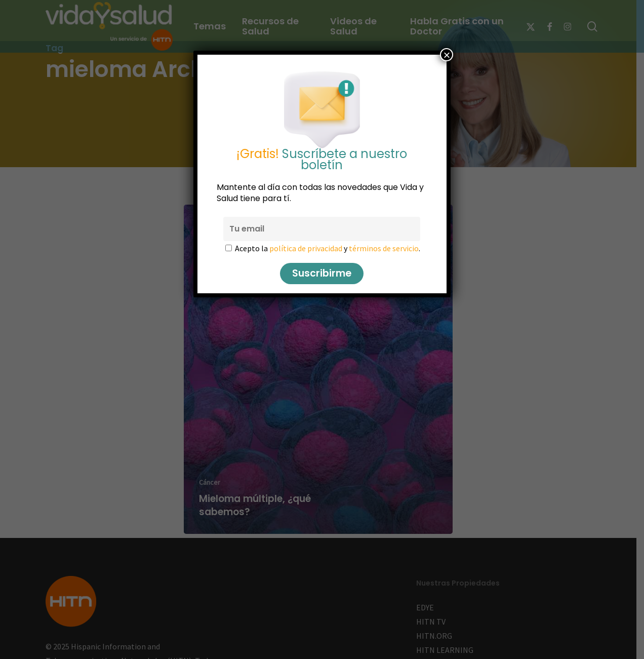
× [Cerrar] (447, 55)
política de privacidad (306, 248)
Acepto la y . (328, 248)
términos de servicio (384, 248)
